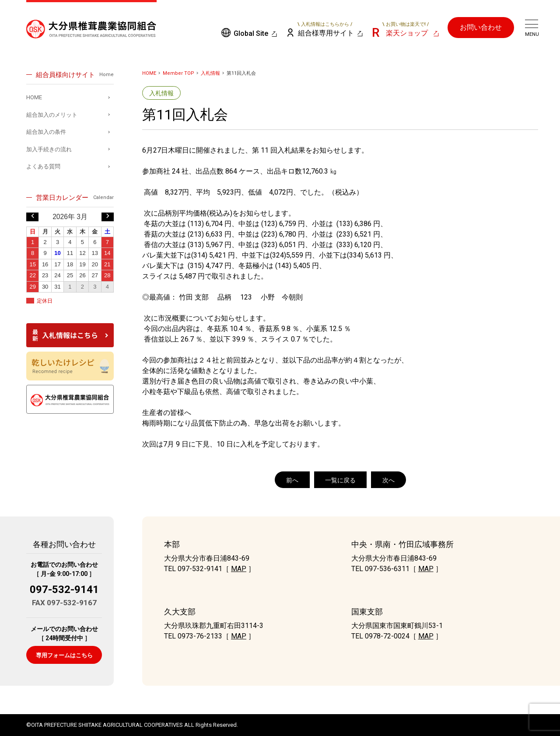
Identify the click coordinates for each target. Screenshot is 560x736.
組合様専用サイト (325, 29)
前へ (292, 480)
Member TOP (178, 73)
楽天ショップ (406, 29)
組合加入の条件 (46, 132)
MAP (239, 569)
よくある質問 (43, 166)
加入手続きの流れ (49, 149)
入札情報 (210, 73)
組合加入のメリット (52, 115)
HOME (149, 73)
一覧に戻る (340, 480)
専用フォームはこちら (64, 655)
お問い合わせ (481, 27)
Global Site (251, 33)
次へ (388, 480)
